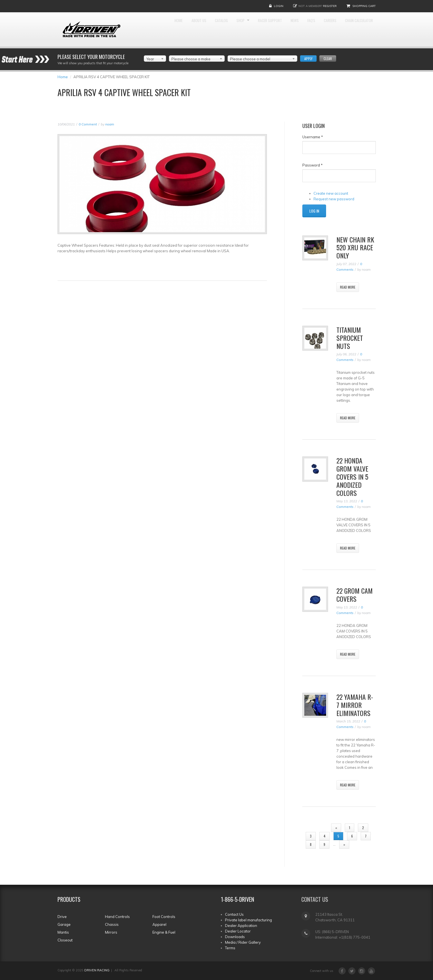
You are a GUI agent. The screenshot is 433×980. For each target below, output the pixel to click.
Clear (328, 59)
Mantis (63, 932)
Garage (64, 924)
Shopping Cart (364, 6)
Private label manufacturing (248, 920)
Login (279, 6)
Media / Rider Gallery (243, 942)
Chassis (112, 924)
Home (175, 28)
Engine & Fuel (164, 932)
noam (110, 124)
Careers (364, 28)
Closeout (65, 940)
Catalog (228, 28)
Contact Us (234, 914)
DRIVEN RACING (97, 970)
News (319, 28)
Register (330, 6)
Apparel (159, 924)
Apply (308, 59)
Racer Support (288, 28)
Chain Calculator (355, 61)
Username (313, 137)
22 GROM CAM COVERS (355, 595)
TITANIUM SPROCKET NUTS (350, 338)
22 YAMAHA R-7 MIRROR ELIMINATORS (355, 705)
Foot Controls (164, 917)
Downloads (235, 937)
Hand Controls (117, 917)
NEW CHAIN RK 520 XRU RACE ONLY (355, 248)
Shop (253, 28)
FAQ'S (340, 28)
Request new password (334, 199)
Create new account (331, 193)
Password (313, 165)
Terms (230, 948)
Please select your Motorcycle (91, 57)
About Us (200, 28)
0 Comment (88, 124)
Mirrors (111, 932)
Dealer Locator (238, 931)
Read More (348, 287)
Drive (62, 917)
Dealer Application (241, 926)
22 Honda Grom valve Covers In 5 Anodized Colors (352, 476)
